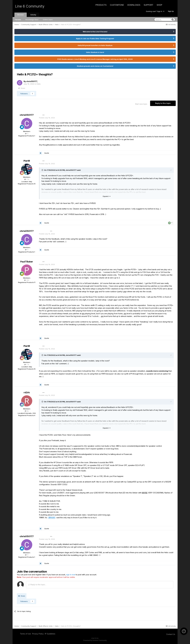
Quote (47, 153)
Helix (39, 84)
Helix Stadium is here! (95, 52)
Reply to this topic (163, 103)
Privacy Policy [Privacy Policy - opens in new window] (38, 634)
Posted (47, 118)
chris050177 (32, 81)
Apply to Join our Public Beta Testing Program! (95, 38)
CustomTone (117, 5)
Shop (159, 5)
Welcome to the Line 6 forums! (95, 32)
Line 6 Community (30, 6)
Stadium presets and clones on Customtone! (95, 66)
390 (27, 280)
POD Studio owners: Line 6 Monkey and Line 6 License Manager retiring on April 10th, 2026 (95, 59)
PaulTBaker (27, 262)
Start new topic (141, 104)
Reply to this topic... (37, 585)
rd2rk (27, 392)
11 (27, 134)
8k (27, 411)
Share (22, 88)
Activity (33, 15)
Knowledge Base (32, 20)
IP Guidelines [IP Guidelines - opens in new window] (50, 634)
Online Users (48, 20)
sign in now (71, 575)
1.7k (27, 179)
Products (101, 5)
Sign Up (171, 11)
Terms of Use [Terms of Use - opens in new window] (25, 634)
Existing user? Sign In (155, 11)
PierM (27, 161)
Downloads (134, 5)
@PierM (52, 518)
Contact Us (171, 634)
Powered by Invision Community (95, 640)
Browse (21, 15)
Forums (18, 20)
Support (148, 5)
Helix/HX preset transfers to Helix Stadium (95, 45)
